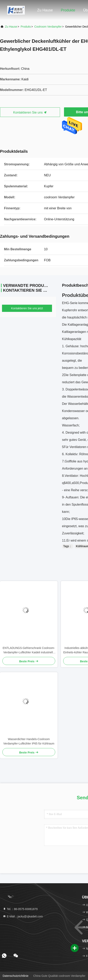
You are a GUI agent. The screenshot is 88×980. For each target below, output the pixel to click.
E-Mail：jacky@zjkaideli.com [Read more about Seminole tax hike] (23, 916)
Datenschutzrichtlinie (15, 976)
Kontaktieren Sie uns (30, 112)
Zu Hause (45, 10)
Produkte (68, 10)
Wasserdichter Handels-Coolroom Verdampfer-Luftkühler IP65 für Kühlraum (29, 741)
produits (26, 27)
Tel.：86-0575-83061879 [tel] (20, 909)
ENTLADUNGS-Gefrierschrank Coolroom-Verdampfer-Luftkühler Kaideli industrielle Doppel (29, 650)
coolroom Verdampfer (48, 27)
